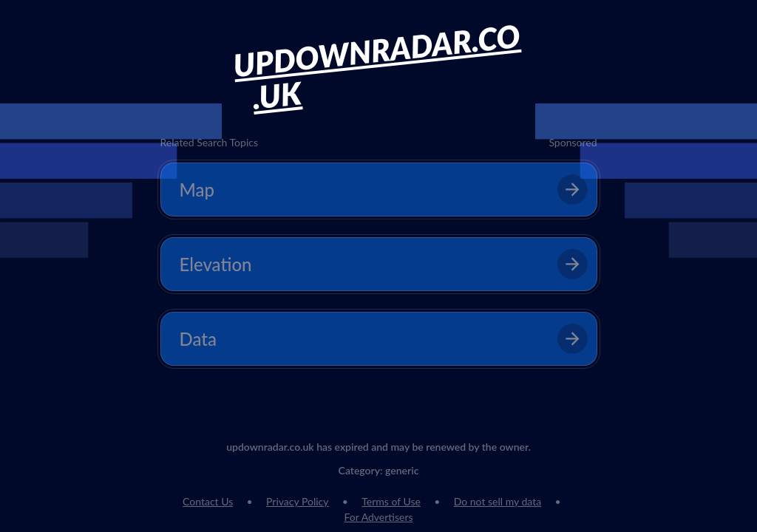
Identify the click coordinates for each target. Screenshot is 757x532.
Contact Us (208, 501)
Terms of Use (391, 501)
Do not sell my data (498, 501)
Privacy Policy (297, 501)
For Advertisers (378, 517)
